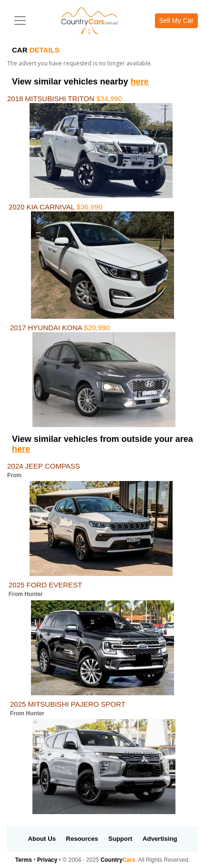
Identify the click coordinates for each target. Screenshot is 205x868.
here (140, 82)
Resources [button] (82, 839)
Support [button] (120, 839)
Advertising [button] (160, 839)
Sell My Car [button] (176, 21)
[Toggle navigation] (20, 21)
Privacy (47, 860)
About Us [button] (42, 839)
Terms (24, 860)
